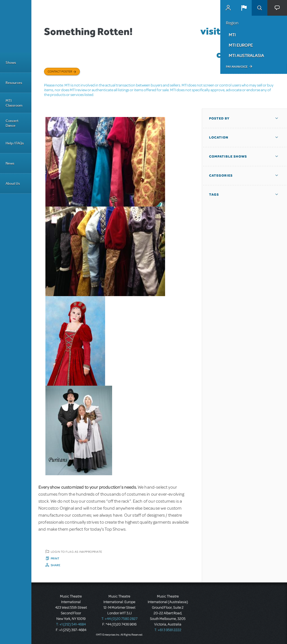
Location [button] (219, 137)
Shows (11, 63)
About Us (13, 183)
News (10, 163)
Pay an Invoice (237, 67)
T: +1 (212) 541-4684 (71, 624)
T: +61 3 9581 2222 (168, 630)
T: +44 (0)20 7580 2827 (120, 619)
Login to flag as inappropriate (77, 552)
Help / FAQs (15, 143)
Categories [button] (221, 175)
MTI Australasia (246, 55)
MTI (232, 35)
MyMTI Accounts (228, 8)
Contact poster (60, 71)
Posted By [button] (219, 118)
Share (56, 565)
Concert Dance (12, 123)
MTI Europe (241, 45)
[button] (244, 8)
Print (55, 558)
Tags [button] (214, 195)
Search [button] (260, 8)
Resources (14, 83)
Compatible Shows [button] (228, 156)
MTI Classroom (14, 103)
